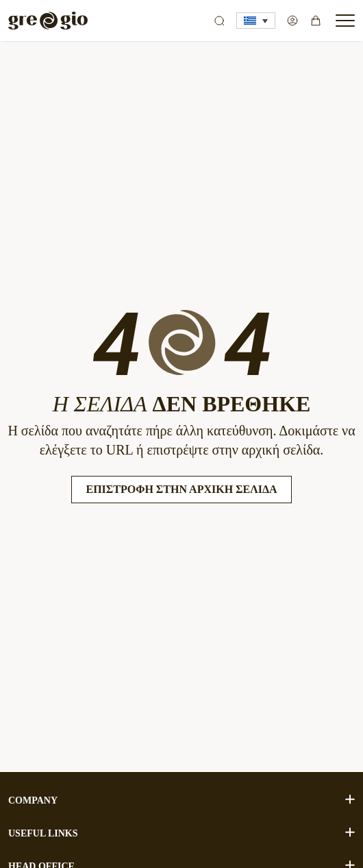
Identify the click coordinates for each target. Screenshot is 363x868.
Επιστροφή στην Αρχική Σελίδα (181, 489)
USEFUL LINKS (181, 833)
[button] (256, 21)
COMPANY (181, 800)
